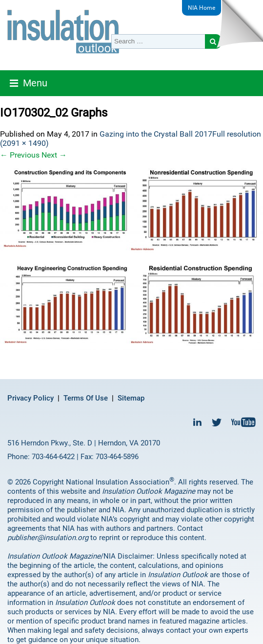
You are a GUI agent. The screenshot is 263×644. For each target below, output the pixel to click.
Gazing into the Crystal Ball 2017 (156, 134)
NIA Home (202, 8)
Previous (20, 155)
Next (54, 155)
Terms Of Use (86, 398)
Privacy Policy (30, 398)
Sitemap (131, 398)
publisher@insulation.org (48, 538)
